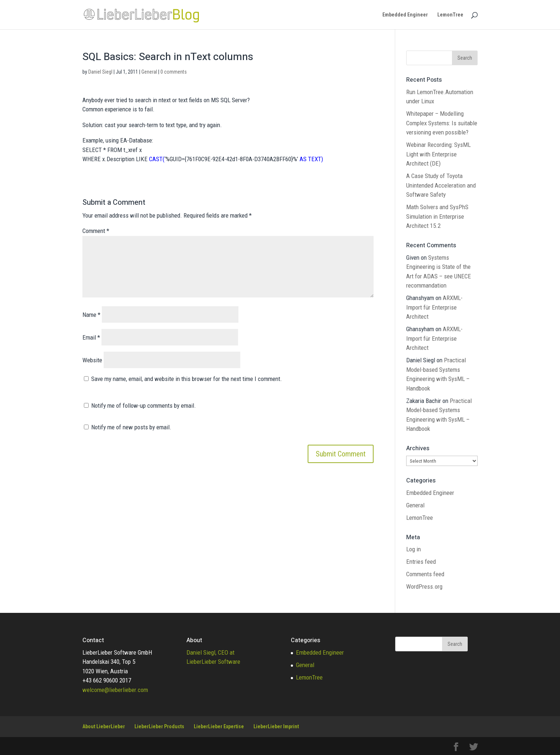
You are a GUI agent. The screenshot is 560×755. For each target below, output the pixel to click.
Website (92, 360)
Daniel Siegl (100, 72)
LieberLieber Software (213, 662)
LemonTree (450, 15)
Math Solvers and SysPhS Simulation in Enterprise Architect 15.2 (437, 216)
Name (91, 315)
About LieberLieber (104, 726)
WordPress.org (424, 586)
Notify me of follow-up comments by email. (144, 406)
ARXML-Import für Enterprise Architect (434, 307)
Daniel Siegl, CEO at (210, 652)
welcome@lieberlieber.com (115, 690)
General (149, 72)
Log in (413, 549)
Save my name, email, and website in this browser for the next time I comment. (187, 379)
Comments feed (425, 574)
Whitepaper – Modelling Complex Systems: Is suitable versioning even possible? (442, 123)
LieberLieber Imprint (276, 726)
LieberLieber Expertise (219, 726)
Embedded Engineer (405, 15)
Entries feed (421, 562)
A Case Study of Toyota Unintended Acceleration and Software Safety (441, 185)
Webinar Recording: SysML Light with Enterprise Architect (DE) (438, 154)
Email (91, 337)
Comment (96, 231)
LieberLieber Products (159, 726)
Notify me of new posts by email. (131, 427)
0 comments (174, 72)
